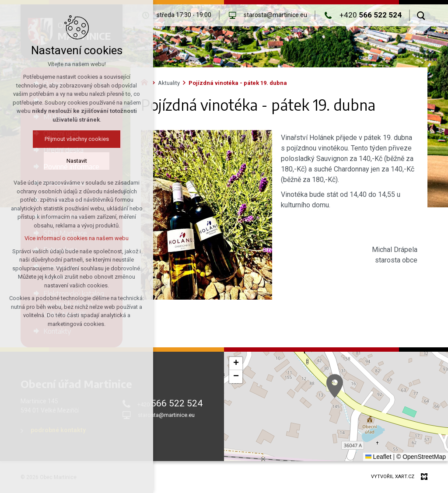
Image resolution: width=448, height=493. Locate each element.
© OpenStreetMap (421, 457)
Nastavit (77, 161)
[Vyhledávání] (421, 15)
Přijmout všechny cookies (77, 139)
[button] (335, 386)
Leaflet (378, 457)
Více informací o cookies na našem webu (77, 238)
